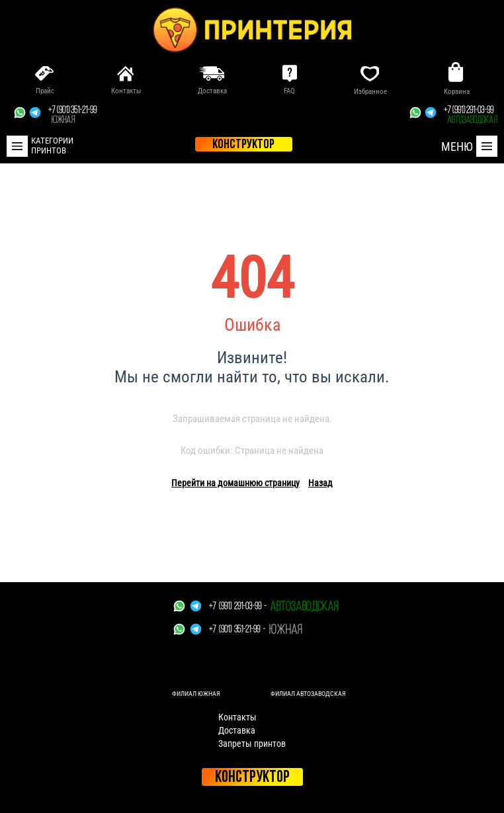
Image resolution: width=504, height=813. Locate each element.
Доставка (237, 730)
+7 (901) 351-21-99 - (237, 630)
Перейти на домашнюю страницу (235, 483)
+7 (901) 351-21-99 (72, 116)
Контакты (237, 717)
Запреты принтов (252, 744)
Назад (320, 483)
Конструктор (252, 778)
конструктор (243, 145)
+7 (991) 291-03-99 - (238, 607)
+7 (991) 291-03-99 (471, 116)
